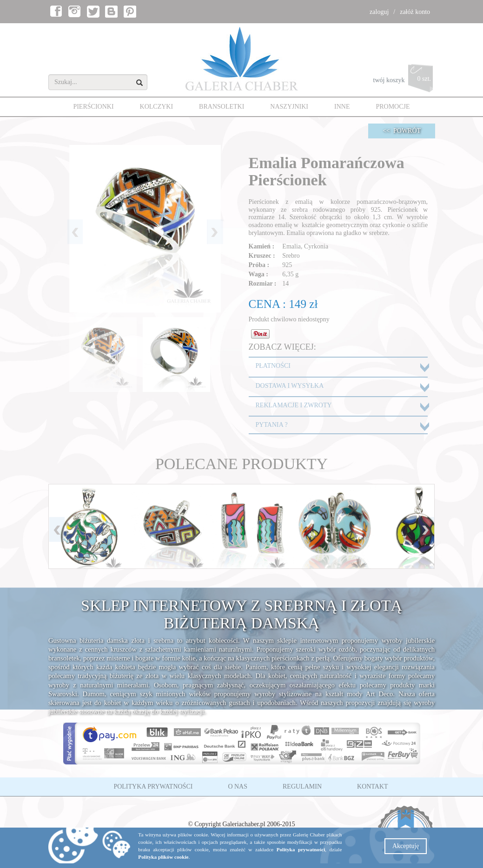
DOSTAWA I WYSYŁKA (290, 386)
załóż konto (415, 12)
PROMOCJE (393, 107)
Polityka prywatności (301, 849)
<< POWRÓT (402, 131)
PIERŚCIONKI (93, 107)
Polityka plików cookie (163, 857)
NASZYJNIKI (289, 107)
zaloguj (379, 12)
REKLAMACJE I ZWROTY (294, 405)
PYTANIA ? (272, 425)
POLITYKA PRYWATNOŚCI (153, 786)
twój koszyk (404, 81)
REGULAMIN (302, 786)
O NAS (238, 786)
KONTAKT (373, 786)
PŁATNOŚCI (273, 366)
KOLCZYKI (157, 107)
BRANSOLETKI (222, 107)
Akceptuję (406, 846)
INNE (342, 107)
